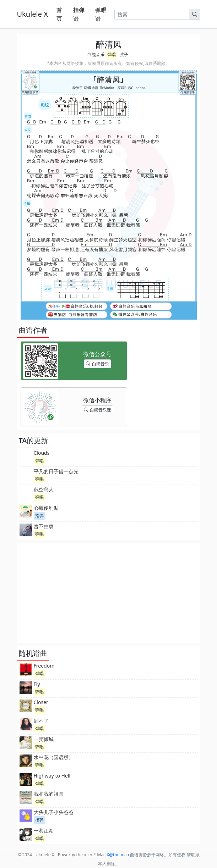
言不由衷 (44, 526)
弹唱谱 (101, 14)
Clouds (42, 453)
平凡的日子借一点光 (56, 471)
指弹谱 (79, 14)
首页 (59, 14)
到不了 (41, 721)
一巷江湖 (44, 831)
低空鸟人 (44, 489)
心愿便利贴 (46, 508)
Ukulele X (32, 14)
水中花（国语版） (54, 757)
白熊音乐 (96, 54)
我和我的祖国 (49, 794)
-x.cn (118, 855)
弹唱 (112, 54)
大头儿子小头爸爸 (54, 812)
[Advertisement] (109, 593)
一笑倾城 (44, 739)
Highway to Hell (52, 776)
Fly (37, 684)
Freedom (44, 666)
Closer (41, 702)
